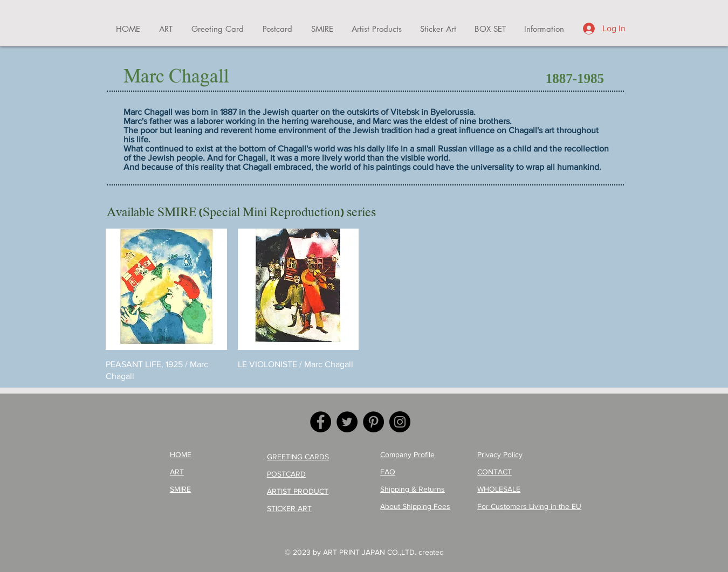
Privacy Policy (500, 454)
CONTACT (495, 472)
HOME (181, 454)
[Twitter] (347, 422)
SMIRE (180, 489)
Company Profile (407, 454)
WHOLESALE (499, 489)
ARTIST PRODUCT (298, 491)
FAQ (388, 472)
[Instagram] (400, 422)
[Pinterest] (373, 422)
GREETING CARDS (298, 457)
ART (177, 472)
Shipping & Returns (413, 489)
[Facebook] (321, 422)
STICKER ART (289, 508)
